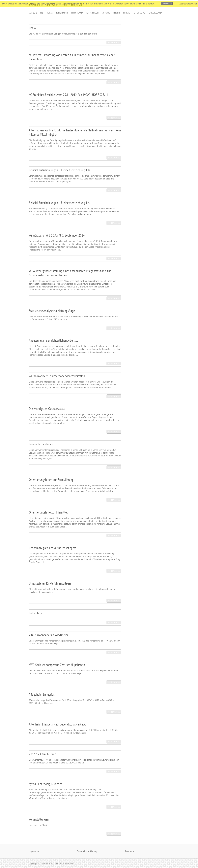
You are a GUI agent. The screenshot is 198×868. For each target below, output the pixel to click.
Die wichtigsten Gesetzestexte (47, 409)
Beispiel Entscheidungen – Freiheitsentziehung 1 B (59, 170)
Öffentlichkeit (140, 13)
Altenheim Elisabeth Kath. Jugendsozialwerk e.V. (57, 724)
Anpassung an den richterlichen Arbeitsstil (54, 340)
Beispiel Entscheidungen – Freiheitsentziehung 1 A (59, 203)
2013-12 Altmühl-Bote (42, 754)
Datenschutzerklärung (87, 851)
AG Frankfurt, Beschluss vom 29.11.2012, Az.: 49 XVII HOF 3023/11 (69, 95)
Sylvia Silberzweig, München (46, 784)
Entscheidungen (156, 13)
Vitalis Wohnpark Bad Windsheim (48, 635)
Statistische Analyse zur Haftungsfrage (52, 311)
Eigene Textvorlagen (41, 444)
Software (106, 13)
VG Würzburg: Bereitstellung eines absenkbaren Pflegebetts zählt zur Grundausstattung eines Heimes (70, 273)
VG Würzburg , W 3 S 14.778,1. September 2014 (57, 235)
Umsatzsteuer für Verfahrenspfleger (50, 583)
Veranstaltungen (39, 819)
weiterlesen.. (114, 42)
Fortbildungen (62, 13)
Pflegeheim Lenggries (42, 695)
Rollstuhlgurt (37, 613)
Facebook (130, 851)
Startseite (33, 13)
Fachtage (50, 13)
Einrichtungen (77, 13)
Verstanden (167, 4)
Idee (41, 13)
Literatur (127, 13)
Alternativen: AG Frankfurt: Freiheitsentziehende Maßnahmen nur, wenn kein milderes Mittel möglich (75, 132)
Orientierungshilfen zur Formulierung (51, 480)
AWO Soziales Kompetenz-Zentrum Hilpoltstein (57, 665)
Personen (117, 13)
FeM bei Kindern (93, 13)
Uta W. (33, 28)
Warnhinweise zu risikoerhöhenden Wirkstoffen (57, 376)
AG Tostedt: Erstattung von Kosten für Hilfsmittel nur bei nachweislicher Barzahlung (72, 57)
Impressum (34, 851)
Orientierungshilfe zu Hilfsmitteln (49, 512)
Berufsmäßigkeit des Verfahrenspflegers (52, 548)
